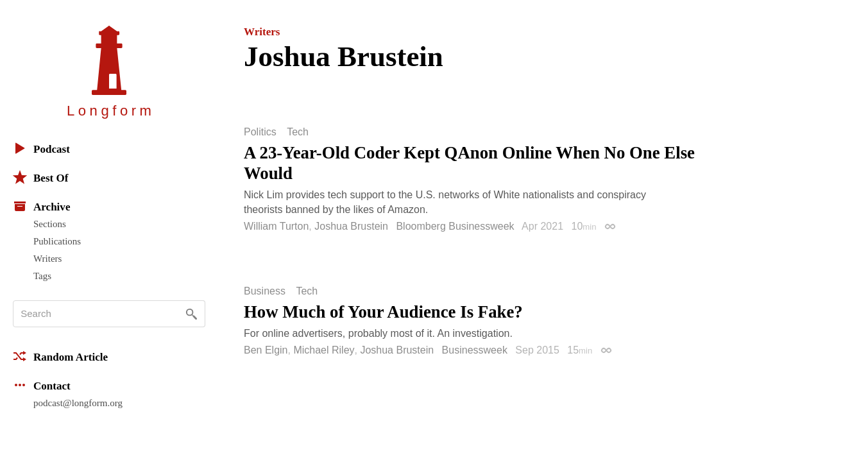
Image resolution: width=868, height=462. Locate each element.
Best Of (40, 177)
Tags (42, 276)
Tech (298, 132)
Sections (50, 224)
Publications (57, 241)
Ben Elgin (266, 350)
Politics (260, 132)
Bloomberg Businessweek (455, 226)
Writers (47, 259)
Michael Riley (324, 350)
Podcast (41, 148)
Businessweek (475, 350)
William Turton (276, 226)
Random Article (60, 356)
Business (265, 291)
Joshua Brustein (351, 226)
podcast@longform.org (78, 403)
